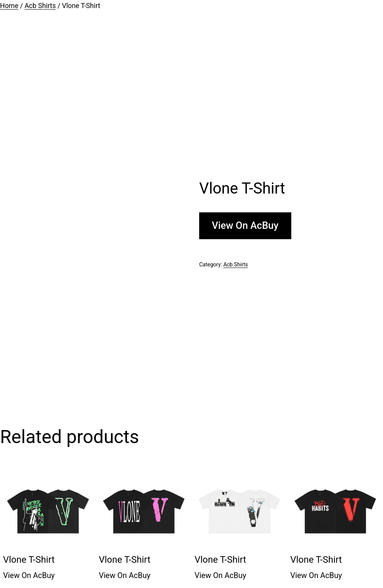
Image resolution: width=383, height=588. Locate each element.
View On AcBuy (245, 225)
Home (9, 6)
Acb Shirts (40, 6)
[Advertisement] (191, 96)
